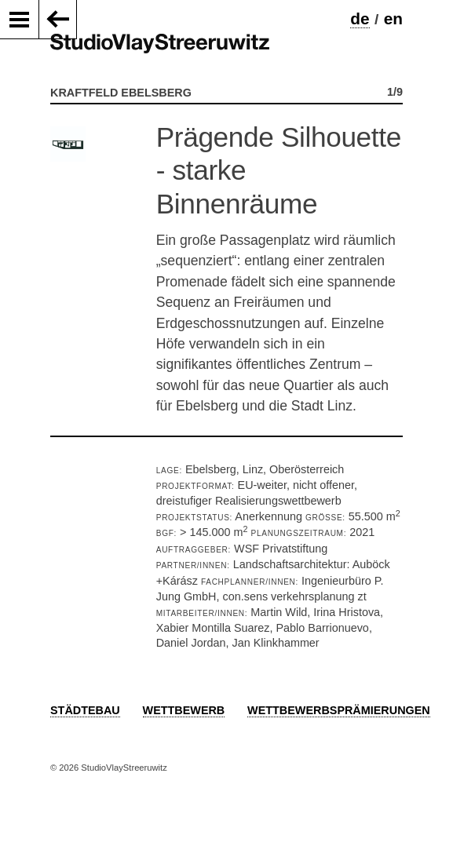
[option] (226, 271)
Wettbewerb (184, 710)
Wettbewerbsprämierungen (339, 710)
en (393, 18)
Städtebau (85, 710)
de (360, 18)
